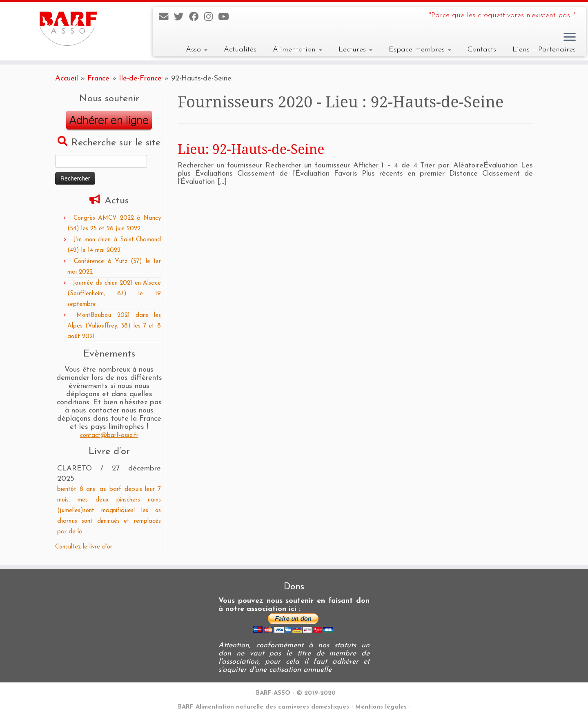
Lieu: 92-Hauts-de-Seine (251, 149)
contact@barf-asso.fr (109, 436)
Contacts (482, 50)
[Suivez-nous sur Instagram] (211, 18)
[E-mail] (166, 18)
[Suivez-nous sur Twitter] (182, 18)
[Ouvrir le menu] (570, 38)
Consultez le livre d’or (84, 547)
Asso (197, 50)
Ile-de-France (140, 79)
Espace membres (420, 50)
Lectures (355, 50)
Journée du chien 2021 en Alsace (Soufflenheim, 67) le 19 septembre (114, 294)
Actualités (240, 50)
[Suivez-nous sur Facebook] (197, 18)
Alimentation (297, 50)
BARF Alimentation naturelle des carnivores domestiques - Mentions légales (292, 707)
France (98, 79)
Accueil (67, 79)
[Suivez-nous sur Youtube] (226, 18)
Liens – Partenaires (544, 50)
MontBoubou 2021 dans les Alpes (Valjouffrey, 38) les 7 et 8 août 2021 (114, 326)
